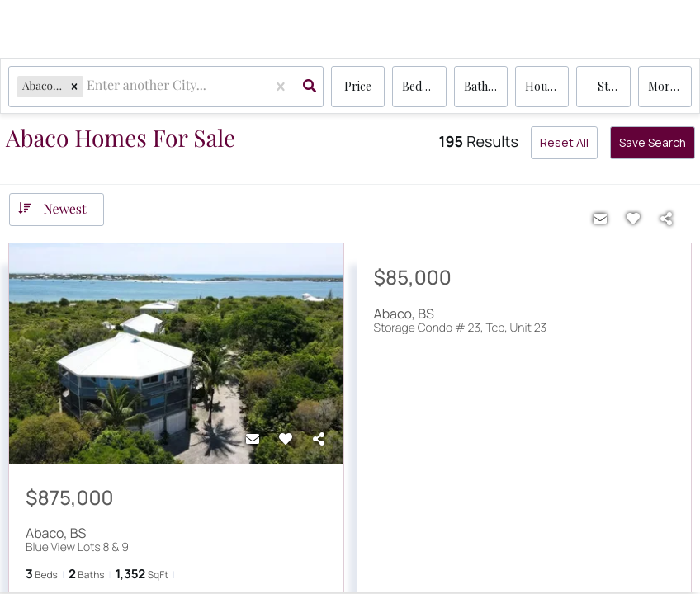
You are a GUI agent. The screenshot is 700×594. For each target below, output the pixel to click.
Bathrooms (486, 86)
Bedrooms (424, 86)
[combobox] (88, 87)
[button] (74, 86)
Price (358, 86)
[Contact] (253, 439)
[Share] (319, 439)
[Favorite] (286, 439)
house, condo (547, 86)
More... (666, 86)
